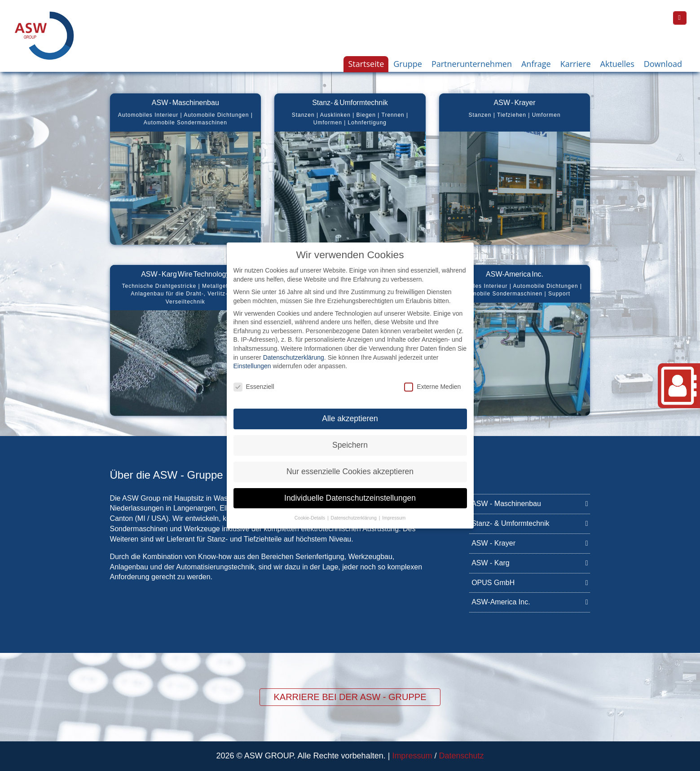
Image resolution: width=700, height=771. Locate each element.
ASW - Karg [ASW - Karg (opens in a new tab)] (530, 562)
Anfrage (536, 64)
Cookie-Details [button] (310, 509)
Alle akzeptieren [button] (350, 410)
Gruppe (408, 64)
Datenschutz (461, 756)
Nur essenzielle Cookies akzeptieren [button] (350, 463)
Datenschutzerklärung (294, 349)
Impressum (412, 756)
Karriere (576, 64)
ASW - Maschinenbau (530, 503)
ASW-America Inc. (530, 601)
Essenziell (254, 379)
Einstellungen (252, 358)
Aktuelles (617, 64)
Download (663, 64)
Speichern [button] (350, 436)
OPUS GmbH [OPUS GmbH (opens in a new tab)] (530, 582)
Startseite (366, 64)
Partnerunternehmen (472, 64)
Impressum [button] (394, 509)
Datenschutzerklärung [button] (354, 509)
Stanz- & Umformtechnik (530, 523)
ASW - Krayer (530, 543)
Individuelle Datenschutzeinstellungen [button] (350, 489)
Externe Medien (432, 379)
